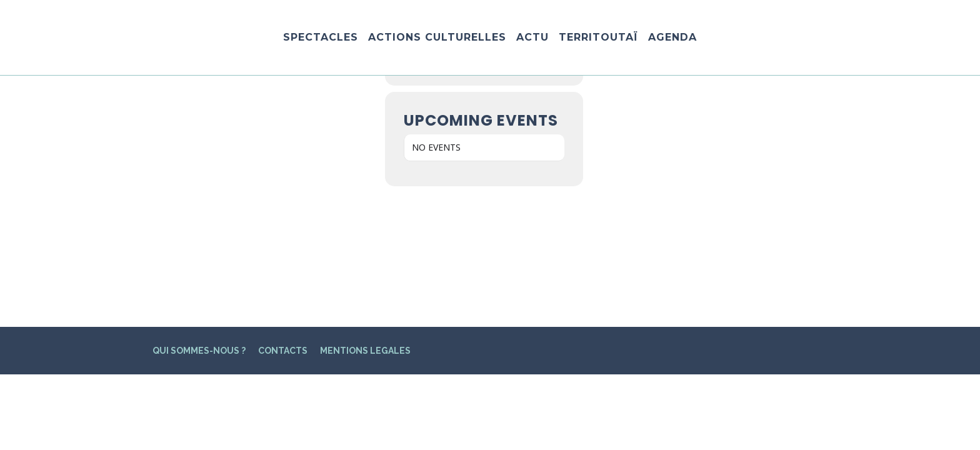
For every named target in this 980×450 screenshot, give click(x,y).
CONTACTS (283, 222)
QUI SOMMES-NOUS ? (199, 222)
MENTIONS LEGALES (365, 222)
